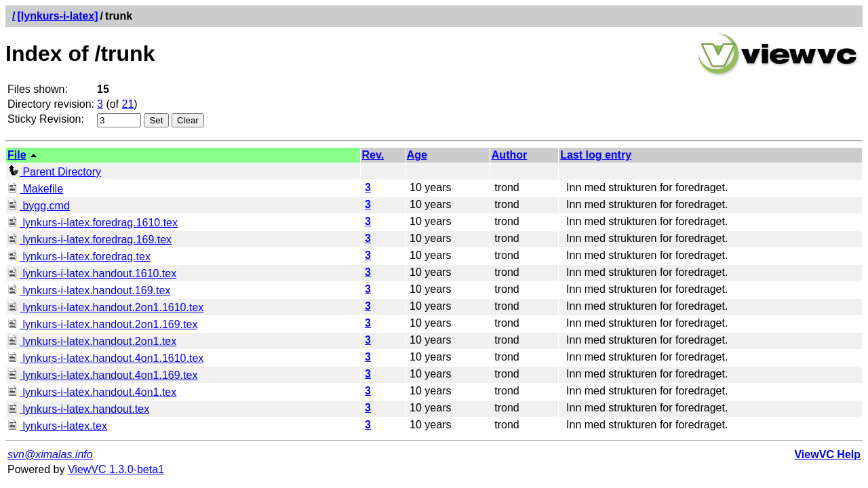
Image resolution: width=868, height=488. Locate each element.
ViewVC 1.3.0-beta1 (116, 469)
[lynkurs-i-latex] (57, 16)
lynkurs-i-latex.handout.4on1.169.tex (102, 375)
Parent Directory (54, 172)
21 (128, 104)
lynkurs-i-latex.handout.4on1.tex (92, 392)
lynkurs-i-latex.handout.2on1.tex (92, 341)
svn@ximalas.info (50, 454)
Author (509, 155)
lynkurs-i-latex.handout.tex (78, 409)
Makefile (35, 189)
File (17, 155)
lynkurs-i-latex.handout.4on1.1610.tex (105, 358)
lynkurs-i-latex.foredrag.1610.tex (93, 223)
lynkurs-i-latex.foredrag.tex (79, 257)
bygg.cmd (39, 206)
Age (417, 155)
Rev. (373, 155)
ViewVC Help (827, 454)
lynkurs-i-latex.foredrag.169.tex (90, 240)
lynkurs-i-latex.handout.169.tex (89, 290)
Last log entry (596, 155)
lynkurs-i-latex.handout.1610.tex (92, 273)
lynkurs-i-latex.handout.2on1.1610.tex (105, 307)
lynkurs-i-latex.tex (57, 426)
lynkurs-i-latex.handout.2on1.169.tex (102, 324)
